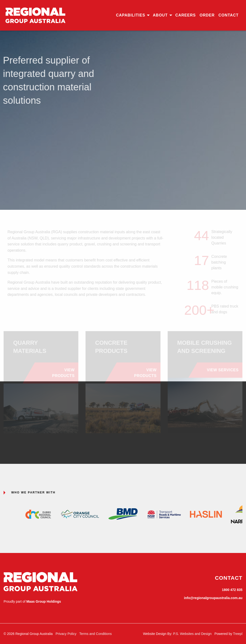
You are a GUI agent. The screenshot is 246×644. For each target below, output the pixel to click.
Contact (229, 15)
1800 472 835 (232, 590)
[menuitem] (132, 15)
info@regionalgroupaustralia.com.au (213, 598)
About (160, 15)
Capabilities (131, 15)
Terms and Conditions (95, 634)
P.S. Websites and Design (192, 634)
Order (207, 15)
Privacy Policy (66, 634)
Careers (186, 15)
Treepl (238, 634)
